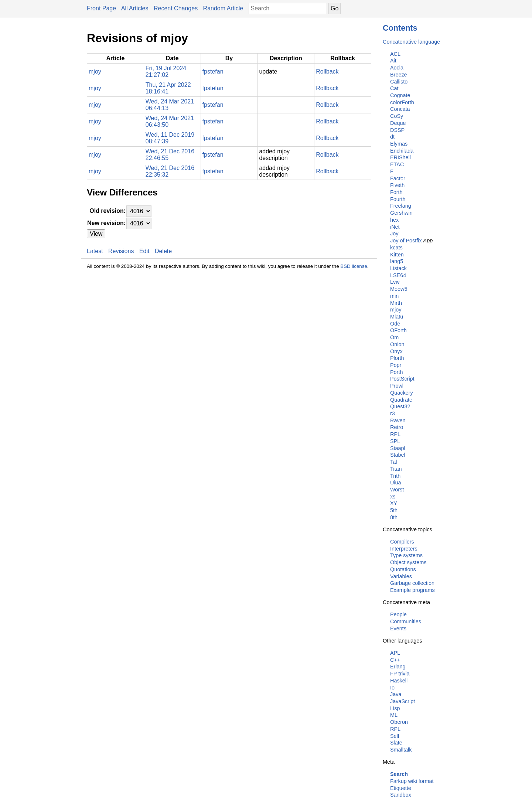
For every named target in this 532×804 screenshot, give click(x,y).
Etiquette (401, 788)
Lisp (395, 708)
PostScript (402, 379)
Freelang (401, 206)
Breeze (399, 75)
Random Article (223, 8)
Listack (398, 268)
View (96, 234)
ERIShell (400, 157)
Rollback (327, 71)
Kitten (397, 255)
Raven (398, 420)
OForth (398, 330)
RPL (395, 434)
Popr (396, 365)
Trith (395, 476)
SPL (395, 441)
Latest (95, 251)
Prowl (397, 386)
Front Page (101, 8)
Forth (396, 192)
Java (396, 694)
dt (392, 137)
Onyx (396, 351)
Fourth (398, 199)
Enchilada (402, 151)
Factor (398, 178)
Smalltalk (401, 750)
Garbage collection (412, 583)
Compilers (402, 542)
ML (394, 715)
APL (395, 653)
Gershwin (401, 213)
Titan (396, 469)
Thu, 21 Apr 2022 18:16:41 (168, 88)
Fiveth (397, 185)
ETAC (397, 164)
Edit (144, 251)
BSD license (354, 266)
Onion (397, 344)
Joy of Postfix (406, 241)
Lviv (395, 282)
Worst (397, 490)
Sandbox (401, 795)
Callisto (399, 82)
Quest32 (400, 406)
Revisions (121, 251)
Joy (394, 234)
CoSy (397, 116)
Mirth (396, 303)
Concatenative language (411, 42)
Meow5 (399, 289)
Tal (393, 462)
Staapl (398, 448)
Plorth (397, 358)
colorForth (402, 102)
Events (398, 628)
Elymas (399, 144)
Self (395, 736)
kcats (396, 248)
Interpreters (404, 549)
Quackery (402, 393)
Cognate (400, 95)
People (398, 614)
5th (394, 510)
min (394, 296)
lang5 (397, 261)
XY (394, 503)
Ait (393, 61)
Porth (396, 372)
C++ (395, 660)
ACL (395, 54)
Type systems (406, 555)
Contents (400, 28)
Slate (396, 743)
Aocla (397, 68)
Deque (398, 123)
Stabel (398, 455)
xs (393, 497)
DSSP (397, 130)
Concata (400, 109)
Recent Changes (176, 8)
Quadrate (401, 400)
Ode (395, 324)
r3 (393, 413)
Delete (163, 251)
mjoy (396, 310)
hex (394, 220)
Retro (397, 427)
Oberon (399, 722)
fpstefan (213, 71)
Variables (401, 576)
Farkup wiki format (412, 781)
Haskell (399, 681)
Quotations (403, 569)
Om (394, 337)
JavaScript (403, 701)
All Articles (135, 8)
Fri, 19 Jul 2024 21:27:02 (166, 71)
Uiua (396, 483)
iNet (395, 227)
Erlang (398, 667)
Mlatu (397, 317)
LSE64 (398, 275)
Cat (394, 88)
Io (392, 688)
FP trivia (400, 674)
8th (394, 517)
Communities (406, 621)
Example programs (412, 590)
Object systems (408, 562)
